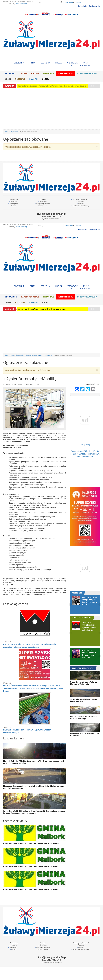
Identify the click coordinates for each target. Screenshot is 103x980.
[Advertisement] (51, 109)
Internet (13, 206)
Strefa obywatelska (87, 73)
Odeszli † (46, 79)
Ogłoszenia (14, 132)
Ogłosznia (13, 202)
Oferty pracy (85, 444)
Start (7, 132)
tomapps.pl (58, 219)
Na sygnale (49, 73)
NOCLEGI (59, 63)
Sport (8, 79)
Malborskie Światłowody (80, 206)
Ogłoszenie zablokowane (34, 355)
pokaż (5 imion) (21, 4)
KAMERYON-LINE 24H (85, 64)
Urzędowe (20, 79)
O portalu (42, 199)
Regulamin (42, 202)
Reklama (69, 2)
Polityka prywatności (42, 204)
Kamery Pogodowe (30, 73)
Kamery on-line (42, 206)
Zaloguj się (82, 6)
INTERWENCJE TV (72, 64)
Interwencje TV (66, 73)
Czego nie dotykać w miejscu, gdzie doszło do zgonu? (43, 86)
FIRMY (32, 63)
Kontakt (78, 2)
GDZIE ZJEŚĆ (46, 63)
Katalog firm (13, 204)
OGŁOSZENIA (19, 63)
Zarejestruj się (94, 6)
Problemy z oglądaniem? (80, 199)
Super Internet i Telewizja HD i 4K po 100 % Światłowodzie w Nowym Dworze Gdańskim (85, 454)
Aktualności (11, 73)
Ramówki (34, 79)
